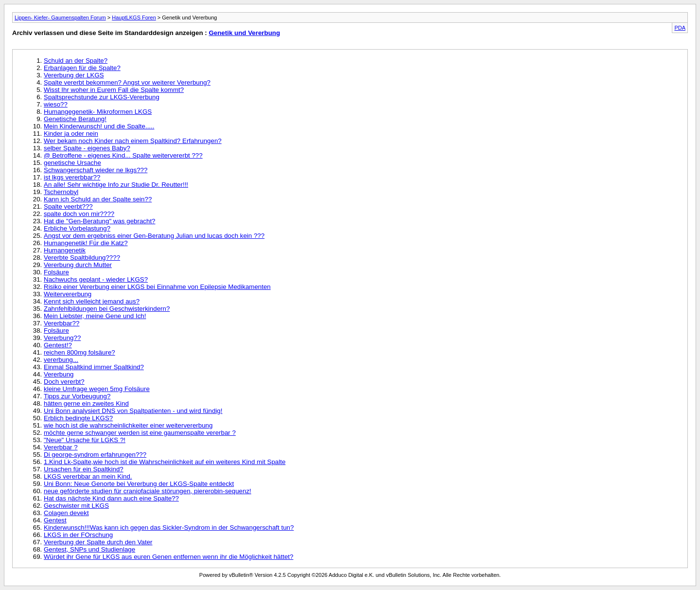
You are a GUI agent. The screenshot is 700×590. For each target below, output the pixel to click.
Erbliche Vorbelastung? (77, 228)
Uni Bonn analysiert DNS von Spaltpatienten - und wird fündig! (133, 411)
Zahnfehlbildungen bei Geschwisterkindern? (107, 309)
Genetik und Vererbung (244, 33)
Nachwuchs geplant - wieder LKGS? (96, 279)
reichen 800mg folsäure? (79, 352)
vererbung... (61, 360)
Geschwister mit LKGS (76, 506)
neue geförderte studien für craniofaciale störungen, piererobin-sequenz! (148, 491)
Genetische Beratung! (75, 119)
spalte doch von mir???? (79, 214)
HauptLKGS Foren (134, 18)
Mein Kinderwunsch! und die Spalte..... (99, 126)
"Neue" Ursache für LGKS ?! (85, 440)
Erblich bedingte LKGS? (78, 418)
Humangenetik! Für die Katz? (86, 243)
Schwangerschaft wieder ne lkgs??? (96, 170)
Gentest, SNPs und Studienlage (89, 549)
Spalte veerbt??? (68, 206)
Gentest (55, 520)
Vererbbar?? (61, 323)
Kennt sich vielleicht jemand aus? (92, 301)
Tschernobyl (61, 192)
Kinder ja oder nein (71, 134)
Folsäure (56, 272)
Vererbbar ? (61, 447)
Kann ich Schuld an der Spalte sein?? (98, 199)
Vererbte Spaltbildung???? (82, 258)
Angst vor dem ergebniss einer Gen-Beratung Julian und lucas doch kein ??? (154, 236)
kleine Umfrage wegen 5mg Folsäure (97, 389)
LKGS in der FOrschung (78, 535)
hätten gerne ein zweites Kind (86, 403)
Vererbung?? (62, 338)
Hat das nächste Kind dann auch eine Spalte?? (111, 498)
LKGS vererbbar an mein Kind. (88, 476)
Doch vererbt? (64, 382)
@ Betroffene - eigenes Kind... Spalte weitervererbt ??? (123, 155)
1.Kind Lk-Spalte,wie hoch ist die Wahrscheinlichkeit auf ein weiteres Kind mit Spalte (165, 462)
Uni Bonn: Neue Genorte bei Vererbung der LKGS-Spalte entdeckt (139, 484)
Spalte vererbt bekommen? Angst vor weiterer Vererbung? (127, 82)
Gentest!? (58, 345)
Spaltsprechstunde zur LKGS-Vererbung (102, 97)
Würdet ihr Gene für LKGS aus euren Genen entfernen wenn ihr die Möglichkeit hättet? (168, 557)
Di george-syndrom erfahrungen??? (95, 455)
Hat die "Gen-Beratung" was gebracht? (100, 221)
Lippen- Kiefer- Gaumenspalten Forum (60, 18)
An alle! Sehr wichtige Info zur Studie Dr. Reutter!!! (116, 185)
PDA (680, 28)
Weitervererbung (68, 294)
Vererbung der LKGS (74, 75)
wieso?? (56, 104)
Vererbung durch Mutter (78, 265)
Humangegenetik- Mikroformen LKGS (98, 112)
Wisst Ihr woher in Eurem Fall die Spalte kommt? (114, 90)
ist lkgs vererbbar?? (72, 177)
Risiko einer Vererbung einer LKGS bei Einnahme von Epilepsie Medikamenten (157, 287)
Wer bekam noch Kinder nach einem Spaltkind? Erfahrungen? (133, 141)
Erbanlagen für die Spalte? (82, 68)
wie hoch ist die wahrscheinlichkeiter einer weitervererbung (128, 425)
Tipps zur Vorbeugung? (77, 396)
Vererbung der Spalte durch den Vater (98, 542)
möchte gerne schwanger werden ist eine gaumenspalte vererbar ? (140, 433)
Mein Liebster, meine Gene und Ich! (95, 316)
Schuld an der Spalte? (76, 61)
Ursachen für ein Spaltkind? (84, 469)
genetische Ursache (72, 163)
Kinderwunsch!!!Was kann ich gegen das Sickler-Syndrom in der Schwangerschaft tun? (169, 527)
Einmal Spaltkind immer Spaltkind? (94, 367)
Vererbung (59, 374)
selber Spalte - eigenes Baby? (87, 148)
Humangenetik (65, 250)
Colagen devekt (66, 513)
